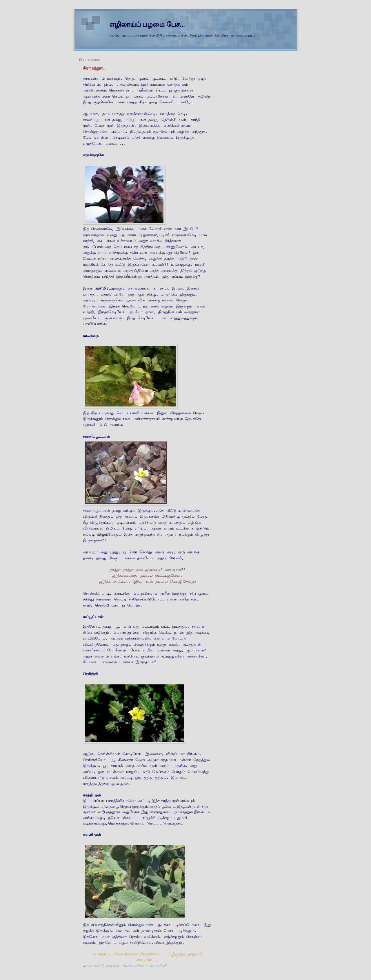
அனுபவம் (113, 965)
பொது (127, 965)
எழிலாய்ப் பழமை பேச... (147, 24)
